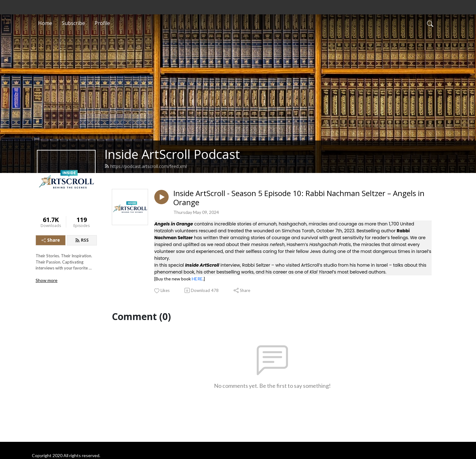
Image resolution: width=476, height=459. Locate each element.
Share (51, 240)
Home (45, 23)
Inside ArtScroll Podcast (172, 154)
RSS (82, 240)
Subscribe (73, 23)
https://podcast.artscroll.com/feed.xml (146, 166)
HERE (197, 279)
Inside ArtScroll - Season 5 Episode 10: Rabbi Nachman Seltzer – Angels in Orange (299, 198)
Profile (102, 23)
